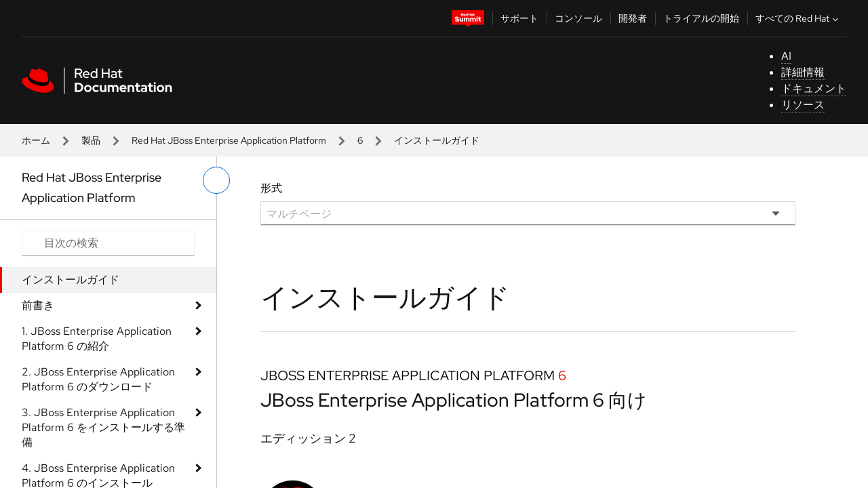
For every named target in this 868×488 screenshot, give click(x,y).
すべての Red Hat (798, 18)
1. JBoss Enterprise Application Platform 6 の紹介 (97, 339)
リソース (803, 105)
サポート (519, 18)
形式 (271, 188)
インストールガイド (71, 280)
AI (786, 56)
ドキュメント (814, 88)
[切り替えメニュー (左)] (216, 180)
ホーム (36, 140)
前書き (38, 305)
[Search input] (108, 243)
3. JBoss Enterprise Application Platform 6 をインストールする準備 (103, 427)
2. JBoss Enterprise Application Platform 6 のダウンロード (98, 379)
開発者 (633, 18)
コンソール (578, 18)
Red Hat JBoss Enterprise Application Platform (229, 140)
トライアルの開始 (701, 18)
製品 (91, 140)
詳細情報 (803, 72)
